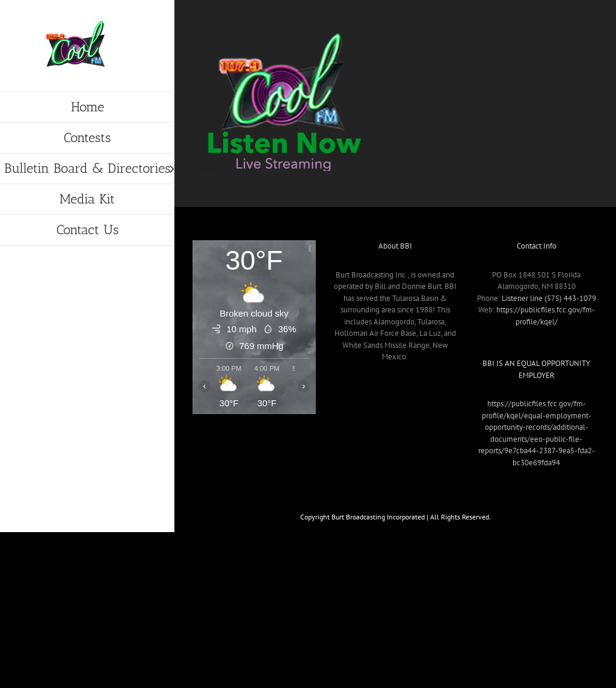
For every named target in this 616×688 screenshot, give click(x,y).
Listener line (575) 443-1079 (549, 298)
